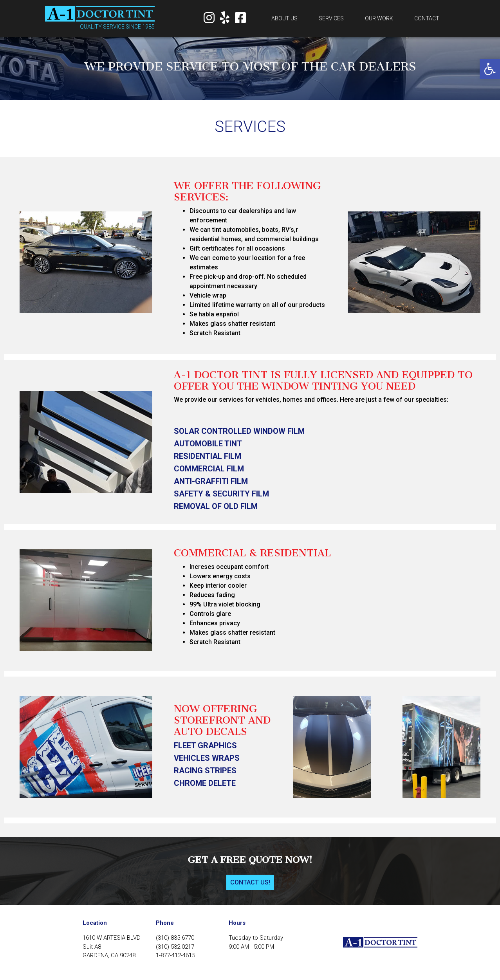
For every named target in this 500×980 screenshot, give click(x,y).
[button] (490, 69)
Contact (427, 18)
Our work (379, 18)
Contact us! (250, 882)
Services (331, 18)
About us (284, 18)
